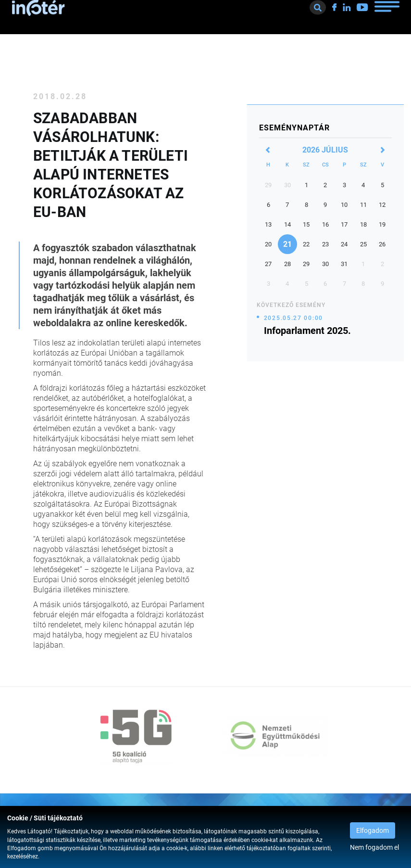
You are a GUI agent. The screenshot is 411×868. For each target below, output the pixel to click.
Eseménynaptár (294, 128)
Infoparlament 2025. (307, 331)
